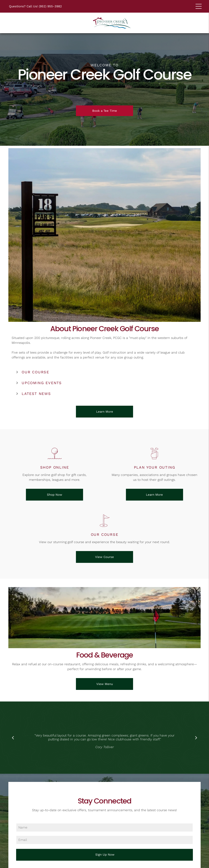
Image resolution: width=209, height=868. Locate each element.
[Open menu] (199, 6)
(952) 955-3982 (50, 6)
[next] (196, 738)
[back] (13, 738)
